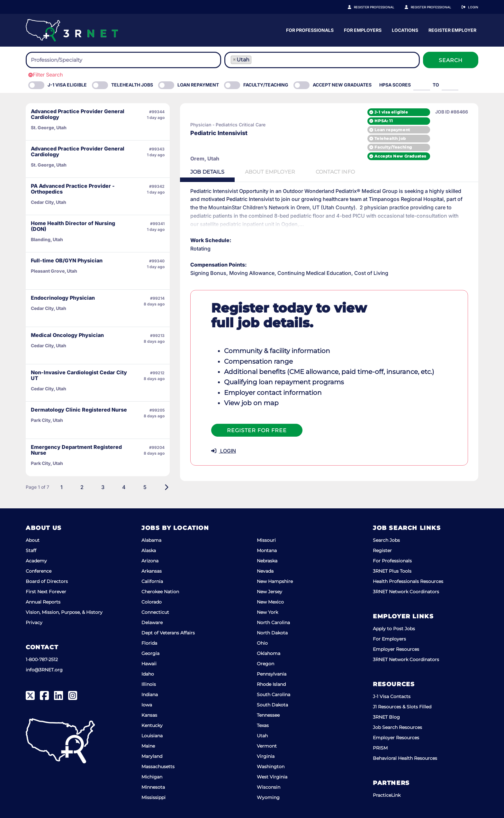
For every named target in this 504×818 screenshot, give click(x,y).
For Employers (423, 30)
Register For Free (257, 430)
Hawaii (149, 664)
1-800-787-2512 (42, 659)
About (33, 540)
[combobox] (123, 60)
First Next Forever (46, 592)
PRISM (380, 748)
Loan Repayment (198, 85)
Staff (31, 550)
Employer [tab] (270, 172)
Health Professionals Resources (408, 581)
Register (382, 550)
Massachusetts (158, 767)
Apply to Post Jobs (394, 629)
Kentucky (152, 725)
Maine (148, 746)
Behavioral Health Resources (405, 758)
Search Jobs (386, 540)
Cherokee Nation (160, 592)
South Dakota (272, 705)
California (152, 581)
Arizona (150, 561)
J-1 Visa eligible (67, 85)
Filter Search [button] (46, 75)
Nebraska (267, 561)
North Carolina (273, 623)
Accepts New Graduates (400, 156)
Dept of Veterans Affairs (168, 633)
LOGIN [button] (224, 451)
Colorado (152, 602)
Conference (39, 571)
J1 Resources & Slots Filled (402, 707)
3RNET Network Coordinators (406, 592)
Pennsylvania (272, 674)
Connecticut (155, 612)
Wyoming (268, 797)
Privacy (34, 623)
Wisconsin (269, 787)
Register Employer (435, 7)
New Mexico (270, 602)
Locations (465, 30)
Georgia (150, 653)
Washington (271, 767)
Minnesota (153, 787)
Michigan (152, 777)
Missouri (266, 540)
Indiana (150, 695)
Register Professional (381, 7)
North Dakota (272, 633)
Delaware (152, 623)
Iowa (147, 705)
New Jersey (270, 592)
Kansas (149, 715)
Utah (262, 736)
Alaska (149, 550)
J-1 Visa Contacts (392, 696)
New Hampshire (275, 581)
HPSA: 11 (384, 121)
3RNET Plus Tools (392, 571)
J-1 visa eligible (391, 112)
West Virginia (272, 777)
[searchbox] (66, 60)
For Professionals (370, 30)
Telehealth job (390, 138)
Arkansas (152, 571)
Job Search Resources (397, 727)
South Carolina (274, 695)
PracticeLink (387, 795)
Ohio (262, 643)
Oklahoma (269, 653)
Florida (149, 643)
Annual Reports (43, 602)
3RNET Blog (386, 717)
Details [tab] (207, 172)
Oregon (265, 664)
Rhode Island (271, 684)
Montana (267, 550)
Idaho (148, 674)
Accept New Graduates (342, 85)
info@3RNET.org (44, 670)
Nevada (265, 571)
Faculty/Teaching (266, 85)
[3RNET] (72, 30)
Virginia (266, 756)
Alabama (151, 540)
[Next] (166, 487)
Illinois (149, 684)
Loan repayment (392, 130)
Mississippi (153, 797)
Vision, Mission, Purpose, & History (64, 612)
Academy (36, 561)
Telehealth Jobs (132, 85)
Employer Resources (396, 649)
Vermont (267, 746)
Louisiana (152, 736)
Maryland (152, 756)
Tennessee (268, 715)
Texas (263, 725)
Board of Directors (47, 581)
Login (473, 7)
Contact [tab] (335, 172)
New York (267, 612)
